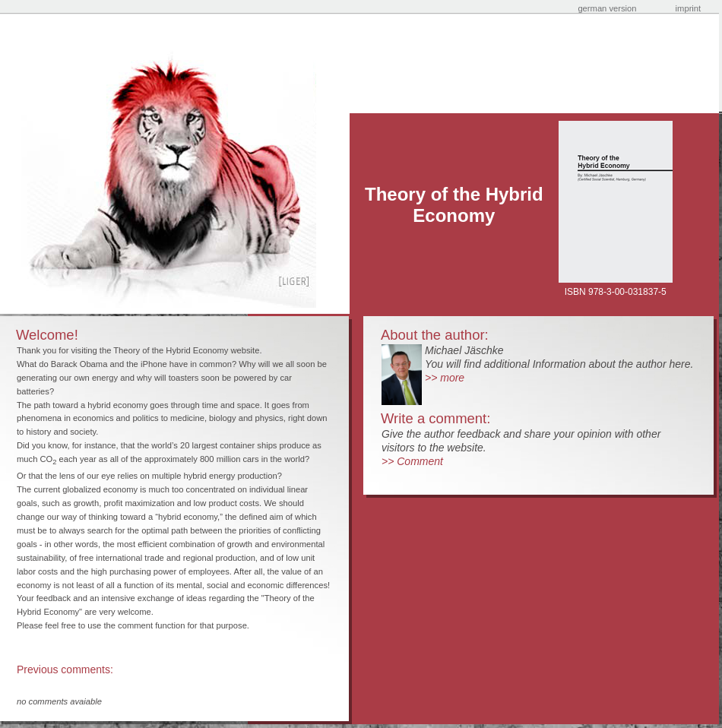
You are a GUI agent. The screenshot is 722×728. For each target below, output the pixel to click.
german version (607, 8)
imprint (689, 8)
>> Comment (412, 461)
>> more (445, 378)
